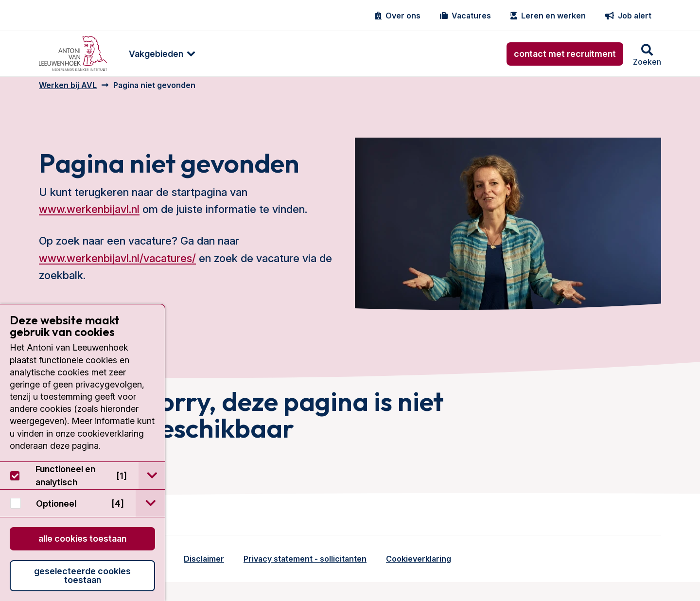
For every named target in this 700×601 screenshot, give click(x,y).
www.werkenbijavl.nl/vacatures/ (117, 265)
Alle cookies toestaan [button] (82, 539)
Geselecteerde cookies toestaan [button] (82, 575)
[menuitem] (155, 54)
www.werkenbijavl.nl (89, 216)
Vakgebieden (154, 54)
